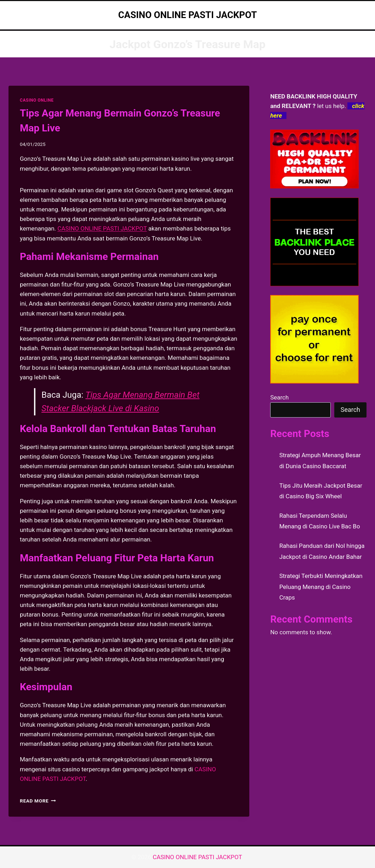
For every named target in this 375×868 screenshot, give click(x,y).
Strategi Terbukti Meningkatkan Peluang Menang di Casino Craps (321, 587)
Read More (38, 801)
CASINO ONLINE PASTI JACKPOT (198, 857)
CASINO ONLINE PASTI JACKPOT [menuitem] (102, 228)
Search (279, 397)
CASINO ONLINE (37, 100)
